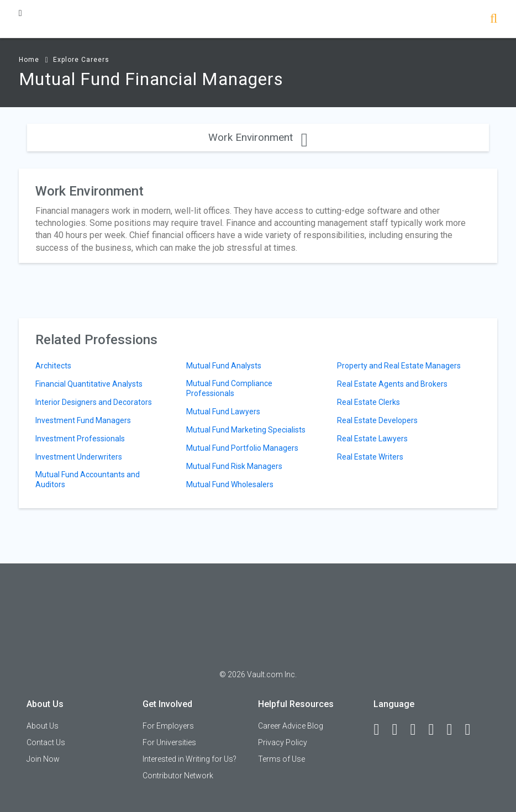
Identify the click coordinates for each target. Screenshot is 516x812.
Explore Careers (81, 60)
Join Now (43, 759)
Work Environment (258, 137)
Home (29, 60)
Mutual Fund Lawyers (223, 412)
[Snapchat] (472, 730)
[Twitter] (418, 730)
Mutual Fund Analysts (224, 366)
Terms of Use (281, 759)
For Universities (169, 742)
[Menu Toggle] (20, 13)
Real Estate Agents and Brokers (392, 384)
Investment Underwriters (79, 457)
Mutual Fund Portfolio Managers (242, 448)
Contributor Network (178, 776)
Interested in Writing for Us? (189, 759)
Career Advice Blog (291, 726)
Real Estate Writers (370, 457)
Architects (53, 366)
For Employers (168, 726)
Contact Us (46, 742)
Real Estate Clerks (368, 402)
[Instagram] (436, 730)
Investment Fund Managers (83, 420)
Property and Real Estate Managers (399, 366)
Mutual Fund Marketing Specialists (246, 430)
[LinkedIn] (399, 730)
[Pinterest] (454, 730)
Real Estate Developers (377, 420)
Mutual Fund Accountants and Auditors (88, 479)
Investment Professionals (80, 439)
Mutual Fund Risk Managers (234, 466)
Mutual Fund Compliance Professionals (229, 388)
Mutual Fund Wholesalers (230, 484)
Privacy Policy (283, 742)
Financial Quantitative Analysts (89, 384)
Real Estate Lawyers (372, 439)
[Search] (494, 20)
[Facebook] (381, 730)
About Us (43, 726)
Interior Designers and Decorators (94, 402)
